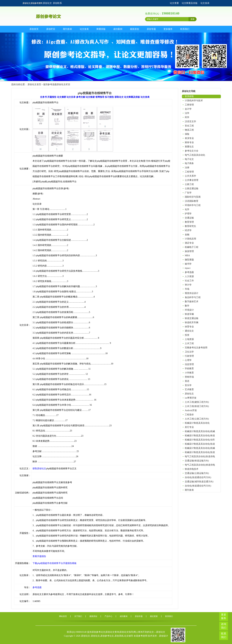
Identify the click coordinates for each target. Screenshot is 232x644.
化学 (187, 209)
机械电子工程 (192, 247)
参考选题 (189, 272)
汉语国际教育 (192, 201)
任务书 (43, 97)
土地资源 (189, 339)
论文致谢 (90, 97)
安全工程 (189, 126)
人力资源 (189, 276)
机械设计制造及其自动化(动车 (200, 440)
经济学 (188, 230)
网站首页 (63, 616)
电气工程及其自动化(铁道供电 (200, 465)
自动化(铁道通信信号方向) (198, 486)
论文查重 (174, 3)
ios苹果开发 (191, 398)
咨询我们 (224, 626)
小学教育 (189, 373)
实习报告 (109, 97)
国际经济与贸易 (193, 197)
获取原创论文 (39, 469)
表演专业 (189, 138)
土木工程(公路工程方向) (197, 419)
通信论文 (189, 331)
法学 (187, 113)
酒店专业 (189, 243)
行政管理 (189, 356)
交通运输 (189, 218)
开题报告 (52, 97)
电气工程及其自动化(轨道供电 (200, 456)
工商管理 (189, 105)
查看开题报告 (39, 556)
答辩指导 (100, 97)
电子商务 (189, 163)
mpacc (188, 268)
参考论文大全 (192, 151)
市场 (187, 289)
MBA (187, 255)
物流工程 (189, 130)
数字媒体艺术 (192, 302)
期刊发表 (68, 29)
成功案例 (118, 29)
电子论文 (189, 159)
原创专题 (151, 29)
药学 (187, 117)
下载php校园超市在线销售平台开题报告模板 (55, 563)
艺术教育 (189, 389)
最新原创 (135, 29)
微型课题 (189, 260)
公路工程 (189, 184)
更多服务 (168, 29)
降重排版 (101, 29)
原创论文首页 (34, 84)
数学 (187, 306)
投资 (187, 335)
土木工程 (189, 343)
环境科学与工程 (193, 205)
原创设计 (164, 636)
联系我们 (185, 29)
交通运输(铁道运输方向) (197, 461)
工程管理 (189, 172)
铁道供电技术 (192, 469)
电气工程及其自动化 (195, 155)
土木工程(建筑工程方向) (197, 402)
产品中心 (108, 616)
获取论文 (119, 97)
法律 (187, 168)
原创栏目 (51, 29)
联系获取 (189, 96)
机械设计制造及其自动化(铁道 (200, 436)
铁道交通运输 (192, 318)
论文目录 (71, 97)
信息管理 (189, 364)
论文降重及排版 (190, 3)
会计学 (188, 109)
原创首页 (34, 29)
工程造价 (189, 415)
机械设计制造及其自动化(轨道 (200, 444)
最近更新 (154, 616)
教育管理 (189, 222)
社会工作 (189, 281)
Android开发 (191, 410)
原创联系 (57, 3)
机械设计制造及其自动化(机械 (200, 431)
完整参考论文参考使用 (196, 348)
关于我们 (78, 616)
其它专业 (189, 427)
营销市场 (189, 377)
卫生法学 (189, 352)
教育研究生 (190, 226)
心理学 (188, 360)
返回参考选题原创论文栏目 (57, 84)
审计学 (188, 285)
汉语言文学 (190, 122)
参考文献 (81, 97)
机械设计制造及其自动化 (197, 423)
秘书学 (188, 264)
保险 (187, 134)
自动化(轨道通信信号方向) (198, 477)
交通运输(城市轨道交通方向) (199, 482)
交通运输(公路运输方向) (197, 473)
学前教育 (189, 369)
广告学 (188, 193)
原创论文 (47, 3)
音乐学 (188, 385)
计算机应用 (190, 239)
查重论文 (189, 147)
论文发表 (205, 3)
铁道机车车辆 (192, 322)
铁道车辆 (189, 314)
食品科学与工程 (193, 297)
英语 (187, 381)
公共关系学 (190, 176)
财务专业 (189, 142)
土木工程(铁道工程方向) (197, 406)
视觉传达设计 (192, 293)
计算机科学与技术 (194, 101)
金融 (187, 235)
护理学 (188, 214)
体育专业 (189, 327)
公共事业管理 (192, 180)
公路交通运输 (192, 188)
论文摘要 (62, 97)
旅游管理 (189, 251)
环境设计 (189, 310)
